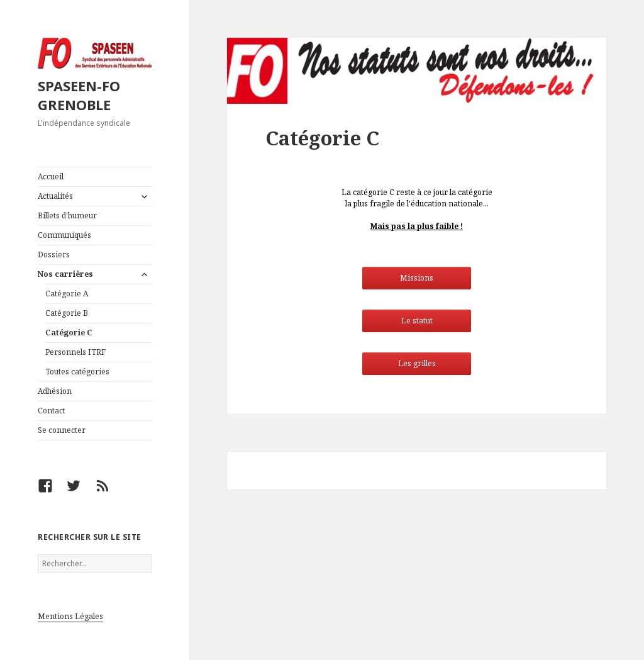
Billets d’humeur (67, 215)
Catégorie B (67, 313)
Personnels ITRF (75, 352)
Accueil (51, 176)
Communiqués (64, 235)
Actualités (55, 196)
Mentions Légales (70, 616)
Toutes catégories (77, 372)
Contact (52, 411)
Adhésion (55, 391)
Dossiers (54, 254)
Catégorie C (69, 333)
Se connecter (62, 430)
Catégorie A (67, 294)
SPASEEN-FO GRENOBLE (79, 95)
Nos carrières (65, 274)
